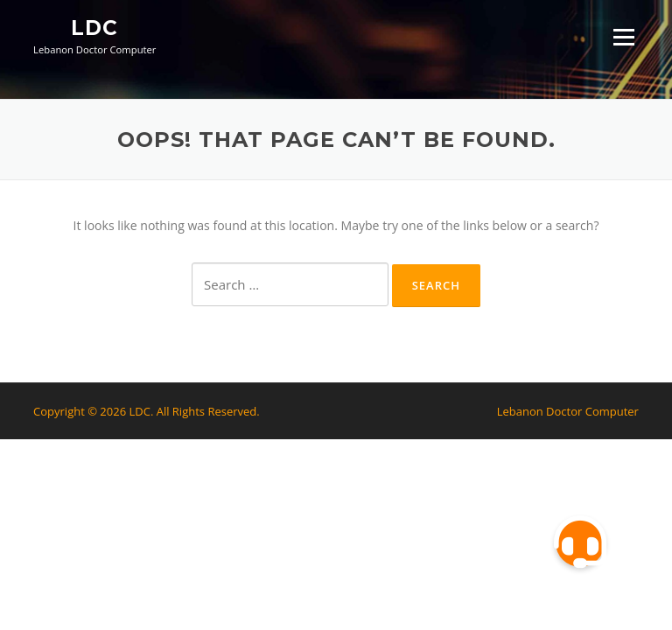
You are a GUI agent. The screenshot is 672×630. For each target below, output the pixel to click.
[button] (580, 542)
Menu (623, 37)
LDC (94, 28)
